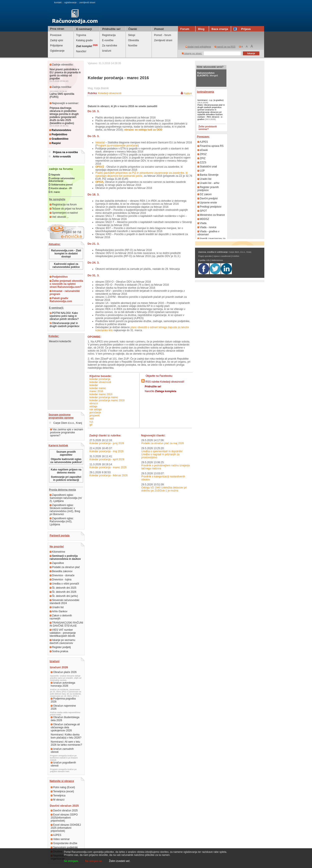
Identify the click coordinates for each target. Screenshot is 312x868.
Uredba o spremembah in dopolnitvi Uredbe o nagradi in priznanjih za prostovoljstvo (162, 454)
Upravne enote (207, 203)
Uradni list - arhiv (208, 183)
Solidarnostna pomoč (62, 185)
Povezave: (203, 137)
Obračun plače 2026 (64, 672)
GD (91, 425)
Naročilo (160, 391)
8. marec (56, 192)
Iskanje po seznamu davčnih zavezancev (62, 642)
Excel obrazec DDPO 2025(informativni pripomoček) (64, 818)
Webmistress (217, 260)
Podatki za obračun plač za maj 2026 (163, 443)
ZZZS (202, 162)
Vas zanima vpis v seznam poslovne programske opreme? (67, 432)
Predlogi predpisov (209, 207)
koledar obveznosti (100, 382)
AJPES (56, 835)
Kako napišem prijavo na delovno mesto (66, 471)
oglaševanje (71, 2)
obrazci (94, 403)
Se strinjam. (71, 861)
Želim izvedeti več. (120, 861)
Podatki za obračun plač (65, 567)
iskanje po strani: (192, 53)
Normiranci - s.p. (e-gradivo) (210, 100)
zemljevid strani (87, 2)
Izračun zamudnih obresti (62, 750)
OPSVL (100, 182)
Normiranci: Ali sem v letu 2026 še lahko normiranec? (66, 743)
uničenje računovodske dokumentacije (62, 180)
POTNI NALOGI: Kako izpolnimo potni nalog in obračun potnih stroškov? (64, 316)
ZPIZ (201, 158)
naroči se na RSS (225, 47)
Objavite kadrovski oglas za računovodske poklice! (66, 461)
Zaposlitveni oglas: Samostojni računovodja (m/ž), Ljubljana (66, 498)
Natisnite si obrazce (62, 781)
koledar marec (98, 388)
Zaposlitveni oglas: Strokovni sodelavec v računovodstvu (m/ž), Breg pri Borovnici (65, 510)
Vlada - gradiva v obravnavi (208, 233)
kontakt (58, 2)
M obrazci (58, 800)
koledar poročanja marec (104, 397)
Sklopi (132, 35)
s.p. (92, 422)
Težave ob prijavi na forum (66, 209)
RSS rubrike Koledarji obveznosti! (165, 382)
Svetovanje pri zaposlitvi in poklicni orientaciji (66, 478)
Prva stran (57, 29)
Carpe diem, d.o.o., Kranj (240, 252)
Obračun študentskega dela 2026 (65, 719)
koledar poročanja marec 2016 (107, 400)
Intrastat (100, 142)
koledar (94, 385)
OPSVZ (100, 167)
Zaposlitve (57, 563)
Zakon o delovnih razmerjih (61, 617)
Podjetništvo (58, 134)
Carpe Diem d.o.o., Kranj (65, 423)
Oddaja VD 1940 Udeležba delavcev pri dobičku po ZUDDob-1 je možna (164, 489)
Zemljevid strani (163, 40)
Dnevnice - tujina (61, 580)
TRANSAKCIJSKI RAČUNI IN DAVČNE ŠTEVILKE (66, 624)
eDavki (203, 150)
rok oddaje (96, 409)
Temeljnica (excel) (62, 791)
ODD (92, 419)
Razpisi (55, 143)
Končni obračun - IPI (62, 188)
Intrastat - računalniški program (65, 293)
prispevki (95, 416)
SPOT (202, 211)
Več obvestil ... (59, 217)
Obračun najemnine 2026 (63, 707)
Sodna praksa (59, 651)
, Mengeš (208, 74)
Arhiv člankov (58, 611)
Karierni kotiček (58, 445)
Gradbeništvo (59, 139)
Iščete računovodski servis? (210, 67)
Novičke (133, 46)
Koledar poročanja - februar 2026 (109, 475)
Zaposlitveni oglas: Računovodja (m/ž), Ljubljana (62, 521)
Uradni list (57, 607)
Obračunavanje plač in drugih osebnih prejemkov (64, 325)
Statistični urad (207, 167)
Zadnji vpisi (57, 40)
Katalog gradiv (84, 40)
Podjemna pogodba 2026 (63, 700)
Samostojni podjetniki (64, 847)
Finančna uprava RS (210, 146)
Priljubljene (56, 46)
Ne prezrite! (57, 547)
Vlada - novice (207, 227)
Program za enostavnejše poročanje (117, 146)
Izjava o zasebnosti (222, 256)
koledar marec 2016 (101, 394)
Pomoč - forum (163, 35)
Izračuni (107, 51)
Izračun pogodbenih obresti (63, 764)
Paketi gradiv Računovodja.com (61, 300)
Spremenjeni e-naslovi (64, 213)
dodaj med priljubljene (198, 47)
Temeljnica (58, 796)
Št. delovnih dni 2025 (63, 588)
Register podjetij (60, 647)
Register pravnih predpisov (208, 189)
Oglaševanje (57, 51)
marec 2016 (96, 391)
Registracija (109, 35)
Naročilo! (81, 51)
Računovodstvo (60, 130)
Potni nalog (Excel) (63, 787)
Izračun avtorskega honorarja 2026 (63, 684)
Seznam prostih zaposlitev (66, 453)
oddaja (93, 406)
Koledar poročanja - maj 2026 (106, 451)
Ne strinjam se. (94, 861)
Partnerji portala (60, 536)
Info (208, 260)
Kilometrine (57, 552)
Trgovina (81, 35)
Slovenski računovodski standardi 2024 (64, 602)
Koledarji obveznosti (110, 93)
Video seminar (60, 839)
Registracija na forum (63, 205)
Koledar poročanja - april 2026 (107, 459)
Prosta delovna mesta (62, 490)
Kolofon (236, 256)
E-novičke (108, 40)
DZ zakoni (204, 194)
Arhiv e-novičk (62, 157)
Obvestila (133, 40)
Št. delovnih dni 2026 (63, 592)
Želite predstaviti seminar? (208, 128)
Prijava (243, 29)
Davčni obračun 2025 (64, 811)
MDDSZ (203, 219)
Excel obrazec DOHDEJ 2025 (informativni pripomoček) (66, 828)
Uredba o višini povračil (64, 584)
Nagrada (56, 175)
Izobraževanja (206, 92)
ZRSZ (202, 154)
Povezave (56, 35)
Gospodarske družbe (64, 843)
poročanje (95, 413)
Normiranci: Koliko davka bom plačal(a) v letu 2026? (66, 736)
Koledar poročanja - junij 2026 (107, 443)
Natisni (188, 93)
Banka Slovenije (208, 175)
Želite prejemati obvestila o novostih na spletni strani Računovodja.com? (66, 284)
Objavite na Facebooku (159, 376)
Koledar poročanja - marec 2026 (108, 467)
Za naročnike (110, 46)
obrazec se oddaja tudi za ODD (143, 130)
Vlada (202, 223)
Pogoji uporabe (205, 256)
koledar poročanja (100, 379)
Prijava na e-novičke (65, 152)
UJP (201, 171)
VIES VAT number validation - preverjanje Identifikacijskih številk (63, 633)
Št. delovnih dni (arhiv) (64, 596)
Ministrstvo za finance (211, 215)
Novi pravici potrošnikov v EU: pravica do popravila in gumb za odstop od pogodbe (65, 74)
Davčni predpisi (207, 198)
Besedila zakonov (61, 571)
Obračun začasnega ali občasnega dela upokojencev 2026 (65, 727)
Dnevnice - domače (62, 575)
